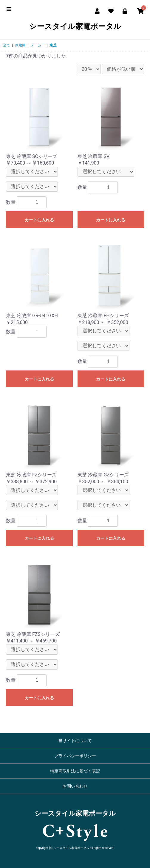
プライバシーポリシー (75, 756)
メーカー (38, 45)
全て (7, 45)
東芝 (53, 45)
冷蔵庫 (20, 45)
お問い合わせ (75, 786)
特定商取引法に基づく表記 (75, 771)
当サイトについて (75, 741)
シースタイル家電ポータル (75, 26)
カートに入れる (39, 220)
